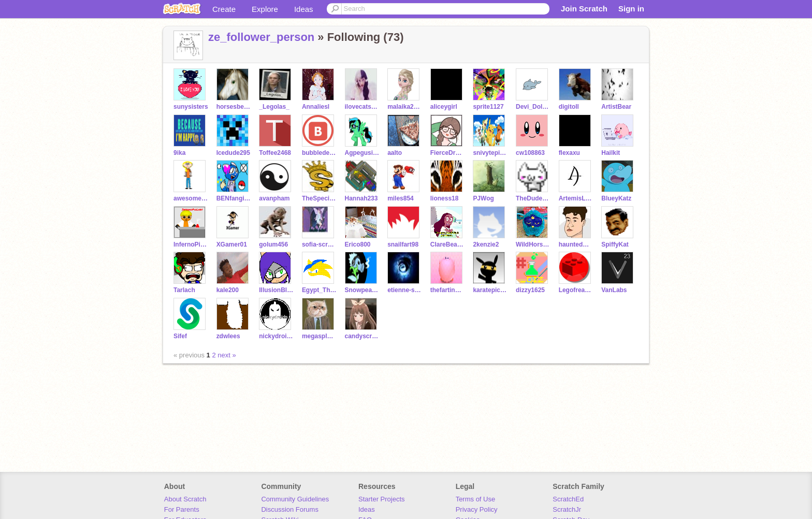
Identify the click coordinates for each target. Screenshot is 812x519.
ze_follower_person (261, 37)
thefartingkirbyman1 (448, 290)
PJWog (483, 198)
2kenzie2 (486, 244)
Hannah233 (361, 198)
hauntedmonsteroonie (576, 244)
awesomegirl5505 (191, 198)
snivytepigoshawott (490, 153)
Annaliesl (316, 107)
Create (224, 9)
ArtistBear (616, 107)
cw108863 (530, 153)
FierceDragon (448, 153)
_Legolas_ (274, 107)
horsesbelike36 (234, 107)
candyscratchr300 (362, 336)
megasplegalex (319, 336)
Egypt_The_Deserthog (319, 290)
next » (227, 355)
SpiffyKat (615, 244)
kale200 (228, 290)
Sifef (180, 336)
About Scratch (185, 499)
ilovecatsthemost (362, 107)
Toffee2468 (275, 153)
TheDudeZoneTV (533, 198)
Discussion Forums (290, 509)
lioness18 (445, 198)
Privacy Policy (477, 509)
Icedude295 (233, 153)
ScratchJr (567, 509)
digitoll (569, 107)
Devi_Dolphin (533, 107)
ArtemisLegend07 (576, 198)
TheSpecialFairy (319, 198)
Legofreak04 (576, 290)
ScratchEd (568, 499)
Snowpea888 (362, 290)
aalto (395, 153)
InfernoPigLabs (191, 244)
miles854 (401, 198)
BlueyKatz (616, 198)
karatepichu (490, 290)
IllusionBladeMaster (276, 290)
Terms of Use (476, 499)
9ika (179, 153)
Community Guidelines (295, 499)
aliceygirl (444, 107)
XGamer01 (232, 244)
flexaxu (569, 153)
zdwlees (228, 336)
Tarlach (184, 290)
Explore (265, 9)
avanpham (274, 198)
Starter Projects (382, 499)
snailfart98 (403, 244)
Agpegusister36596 (362, 153)
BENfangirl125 (234, 198)
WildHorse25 (533, 244)
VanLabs (614, 290)
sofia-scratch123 (319, 244)
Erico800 (358, 244)
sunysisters (191, 107)
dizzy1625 (530, 290)
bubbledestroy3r (319, 153)
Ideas (304, 9)
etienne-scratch (405, 290)
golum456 (273, 244)
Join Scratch (584, 9)
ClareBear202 (448, 244)
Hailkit (611, 153)
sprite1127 (488, 107)
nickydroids (276, 336)
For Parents (182, 509)
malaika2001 (405, 107)
